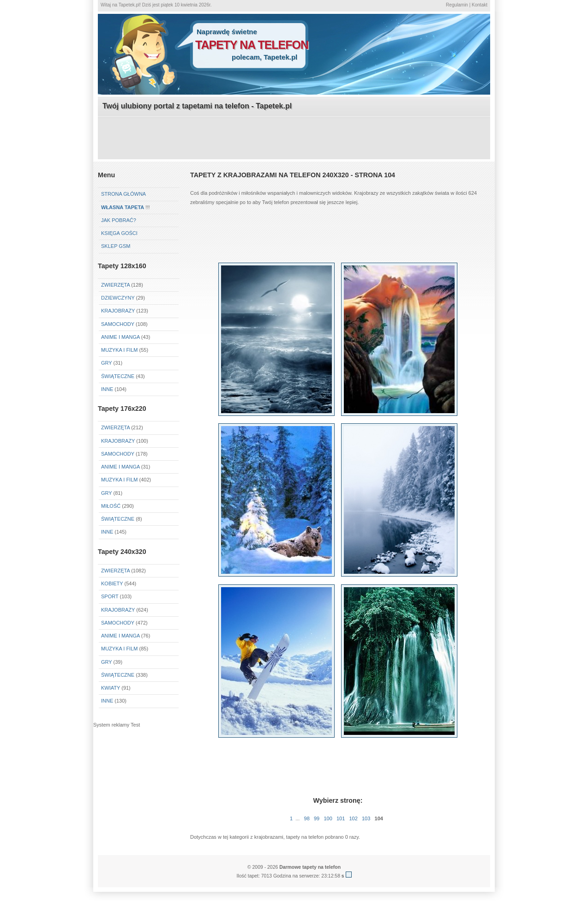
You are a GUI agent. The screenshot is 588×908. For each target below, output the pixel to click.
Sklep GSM (116, 246)
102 (353, 818)
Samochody (118, 324)
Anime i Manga (120, 337)
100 (328, 818)
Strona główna (123, 194)
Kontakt (480, 5)
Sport (110, 596)
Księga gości (119, 233)
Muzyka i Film (119, 350)
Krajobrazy (118, 311)
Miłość (111, 506)
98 (307, 818)
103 (366, 818)
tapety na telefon (252, 45)
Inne (107, 389)
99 (317, 818)
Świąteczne (118, 376)
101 (341, 818)
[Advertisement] (294, 139)
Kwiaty (111, 688)
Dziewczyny (118, 298)
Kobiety (112, 583)
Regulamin (457, 5)
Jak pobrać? (119, 220)
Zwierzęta (115, 285)
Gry (106, 363)
